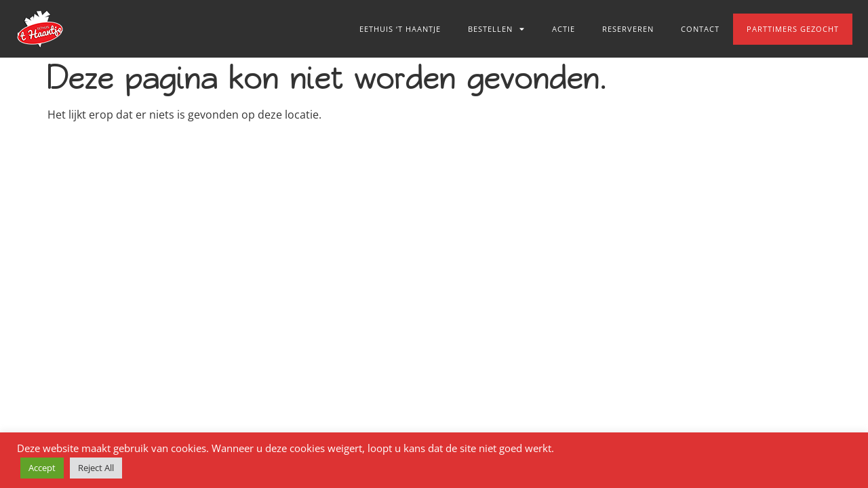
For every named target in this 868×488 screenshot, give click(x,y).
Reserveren (628, 29)
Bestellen (496, 29)
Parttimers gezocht (793, 29)
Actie (564, 29)
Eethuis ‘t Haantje (400, 29)
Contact (700, 29)
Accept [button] (42, 468)
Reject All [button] (96, 468)
